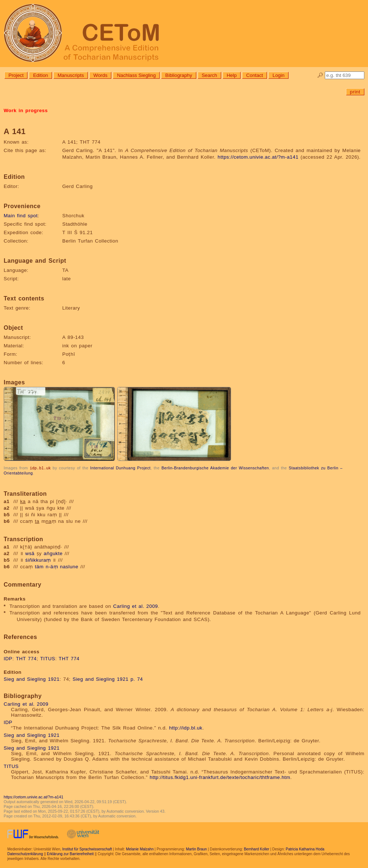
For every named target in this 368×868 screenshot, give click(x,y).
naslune (69, 566)
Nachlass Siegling (136, 75)
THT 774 (26, 658)
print (355, 92)
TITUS (48, 658)
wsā (30, 553)
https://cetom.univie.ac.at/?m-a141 (258, 157)
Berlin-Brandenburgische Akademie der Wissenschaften (215, 468)
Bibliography (179, 75)
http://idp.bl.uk (186, 727)
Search (209, 75)
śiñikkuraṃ (38, 560)
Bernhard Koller (257, 849)
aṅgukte (53, 553)
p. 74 (137, 679)
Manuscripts (71, 75)
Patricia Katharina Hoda (305, 849)
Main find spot (21, 216)
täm (39, 566)
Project (16, 75)
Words (100, 75)
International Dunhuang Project (120, 468)
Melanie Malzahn (140, 849)
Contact (254, 75)
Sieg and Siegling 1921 (32, 679)
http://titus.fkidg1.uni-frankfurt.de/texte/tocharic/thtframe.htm (220, 777)
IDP (8, 658)
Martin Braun (196, 849)
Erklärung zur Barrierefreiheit (70, 854)
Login (278, 75)
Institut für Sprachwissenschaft (87, 849)
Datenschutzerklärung (25, 854)
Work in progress (26, 110)
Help (232, 75)
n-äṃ (52, 566)
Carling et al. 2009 (135, 606)
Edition (40, 75)
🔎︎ (320, 75)
